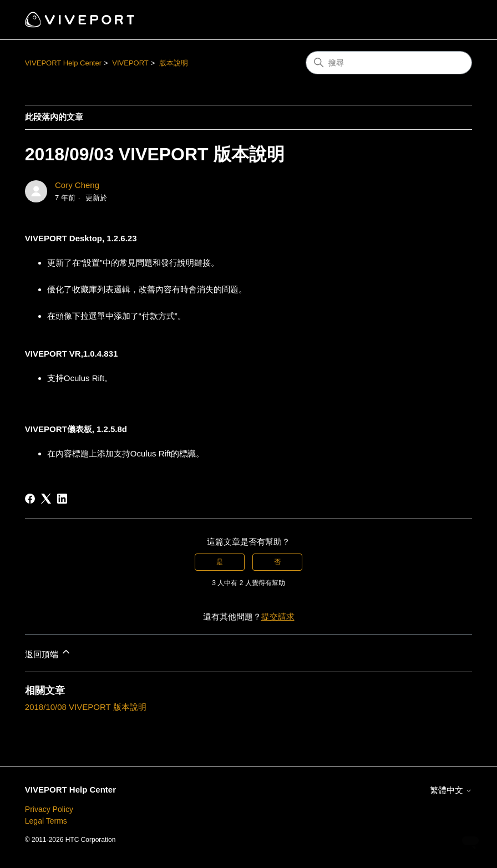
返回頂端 (48, 653)
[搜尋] (389, 63)
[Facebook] (30, 499)
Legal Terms (46, 821)
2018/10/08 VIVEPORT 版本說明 (86, 707)
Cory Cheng (77, 185)
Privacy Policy (49, 809)
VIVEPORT (130, 63)
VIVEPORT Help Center (63, 63)
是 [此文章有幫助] (220, 562)
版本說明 (174, 63)
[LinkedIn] (62, 499)
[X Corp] (46, 499)
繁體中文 (451, 790)
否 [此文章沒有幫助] (277, 562)
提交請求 (278, 616)
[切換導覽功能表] (452, 20)
